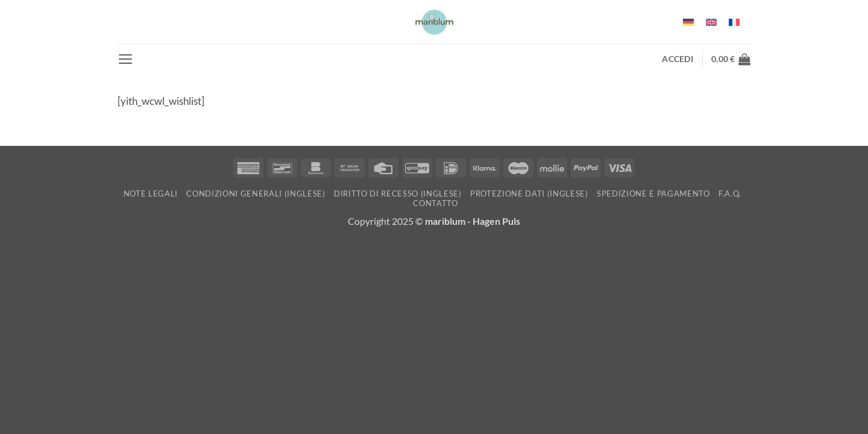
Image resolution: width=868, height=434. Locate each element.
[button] (126, 59)
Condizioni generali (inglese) (256, 193)
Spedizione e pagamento (653, 193)
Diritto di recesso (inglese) (398, 193)
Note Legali (151, 193)
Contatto (435, 203)
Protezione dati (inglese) (529, 193)
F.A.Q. (730, 193)
